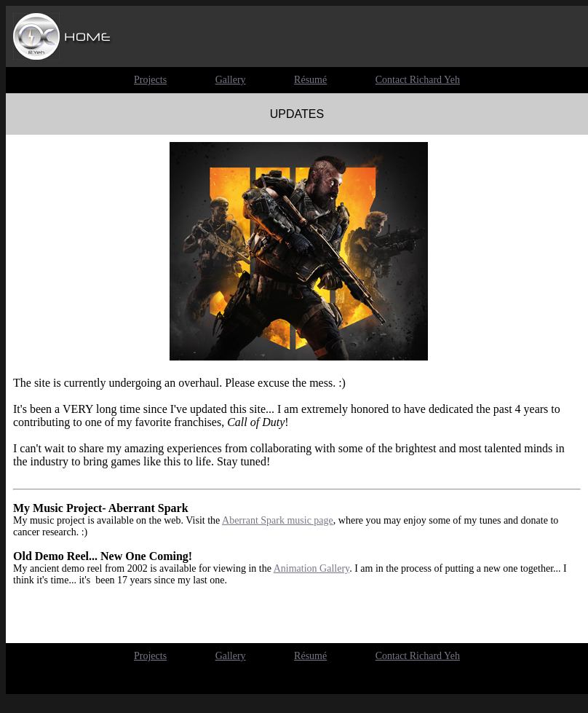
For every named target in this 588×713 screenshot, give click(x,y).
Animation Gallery (311, 568)
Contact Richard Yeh (418, 656)
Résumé (310, 656)
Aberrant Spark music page (278, 520)
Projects (150, 656)
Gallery (231, 656)
